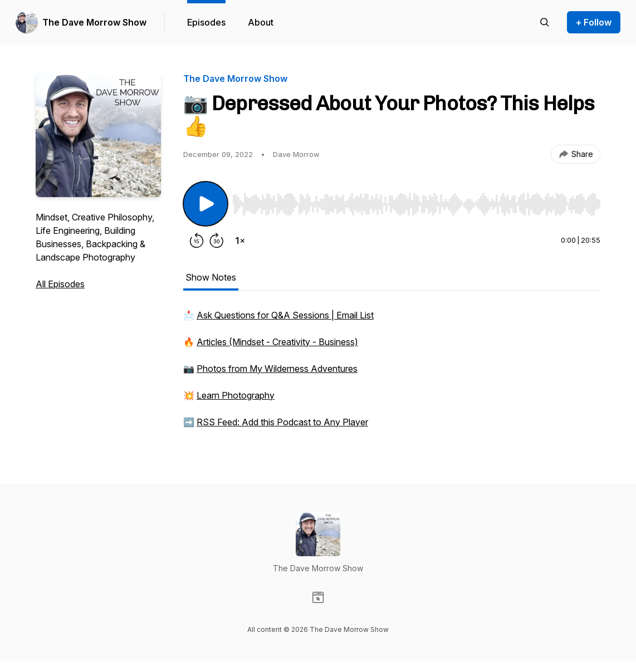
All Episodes (60, 284)
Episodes (206, 22)
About (261, 22)
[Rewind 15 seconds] (197, 241)
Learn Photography (236, 395)
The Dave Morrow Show (94, 22)
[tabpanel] (392, 374)
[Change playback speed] (240, 241)
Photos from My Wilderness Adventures (277, 369)
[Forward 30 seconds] (217, 241)
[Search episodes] (545, 22)
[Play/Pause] (206, 204)
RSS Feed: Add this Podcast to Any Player (282, 422)
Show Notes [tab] (211, 277)
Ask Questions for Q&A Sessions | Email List (285, 315)
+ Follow (594, 22)
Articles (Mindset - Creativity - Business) (277, 342)
